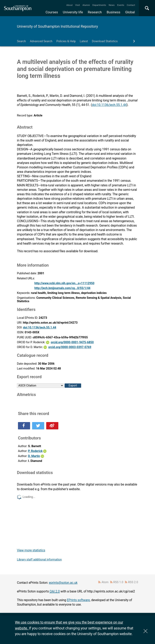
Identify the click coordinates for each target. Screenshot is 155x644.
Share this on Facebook (24, 426)
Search (21, 41)
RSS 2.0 (133, 582)
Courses (52, 12)
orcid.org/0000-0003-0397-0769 (70, 347)
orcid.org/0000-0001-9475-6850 (72, 342)
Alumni (86, 5)
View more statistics (31, 550)
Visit (78, 5)
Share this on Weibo (52, 426)
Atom (105, 582)
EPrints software (78, 600)
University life (73, 12)
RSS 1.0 (118, 582)
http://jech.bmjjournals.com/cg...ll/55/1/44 (62, 288)
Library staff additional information (39, 560)
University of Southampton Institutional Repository (57, 26)
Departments (99, 5)
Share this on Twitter (38, 426)
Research (95, 12)
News (112, 5)
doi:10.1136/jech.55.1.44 (109, 105)
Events (121, 5)
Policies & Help (66, 41)
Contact (131, 5)
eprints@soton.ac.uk (63, 583)
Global (130, 12)
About (70, 5)
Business (114, 12)
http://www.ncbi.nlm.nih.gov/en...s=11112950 (64, 283)
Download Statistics (105, 41)
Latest (84, 41)
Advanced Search (41, 41)
